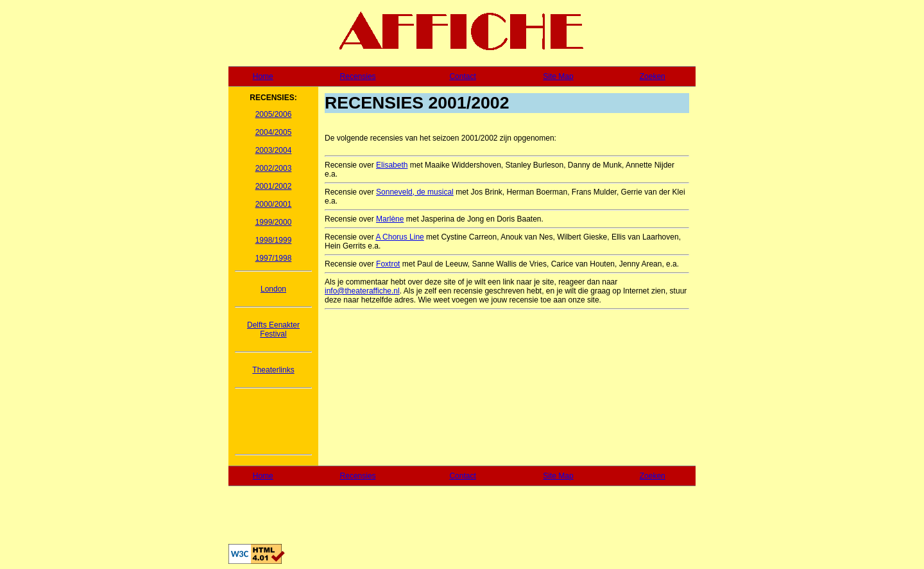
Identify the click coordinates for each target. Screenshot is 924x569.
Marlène (390, 219)
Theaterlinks (273, 370)
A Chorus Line (399, 237)
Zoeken (653, 76)
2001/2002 (274, 186)
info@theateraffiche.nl (362, 291)
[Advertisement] (273, 421)
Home (263, 76)
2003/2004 (274, 150)
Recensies (358, 76)
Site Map (558, 76)
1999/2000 (274, 222)
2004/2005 (274, 132)
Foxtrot (388, 264)
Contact (462, 76)
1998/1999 (274, 240)
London (273, 289)
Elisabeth (392, 165)
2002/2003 (274, 168)
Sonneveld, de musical (415, 192)
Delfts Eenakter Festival (273, 329)
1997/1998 (274, 258)
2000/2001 (274, 204)
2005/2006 (274, 114)
